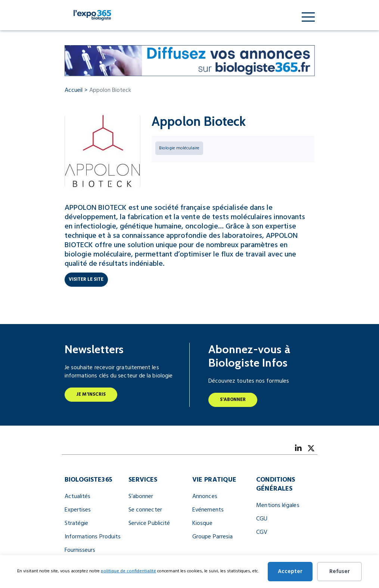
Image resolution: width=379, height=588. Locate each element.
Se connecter (145, 510)
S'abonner (233, 400)
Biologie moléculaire (179, 148)
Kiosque (202, 523)
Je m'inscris (91, 394)
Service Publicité (149, 523)
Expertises (78, 510)
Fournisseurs (80, 550)
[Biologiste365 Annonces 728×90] (190, 61)
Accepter (290, 572)
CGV (262, 532)
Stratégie (77, 523)
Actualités (78, 497)
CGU (262, 519)
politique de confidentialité (128, 571)
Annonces (205, 497)
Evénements (208, 510)
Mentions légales (278, 505)
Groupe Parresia (212, 537)
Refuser (340, 572)
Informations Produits (93, 537)
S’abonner (141, 497)
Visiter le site (86, 279)
